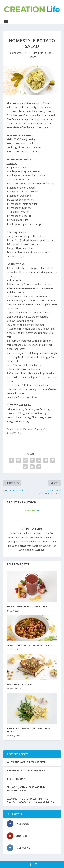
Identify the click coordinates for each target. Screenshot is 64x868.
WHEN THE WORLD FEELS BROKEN (26, 762)
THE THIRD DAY (16, 779)
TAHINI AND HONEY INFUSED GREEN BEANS (29, 730)
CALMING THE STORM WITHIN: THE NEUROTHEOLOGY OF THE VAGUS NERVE (30, 800)
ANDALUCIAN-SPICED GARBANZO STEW (31, 645)
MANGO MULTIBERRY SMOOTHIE (27, 607)
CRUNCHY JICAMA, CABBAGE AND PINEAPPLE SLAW (26, 789)
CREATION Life (29, 53)
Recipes (32, 57)
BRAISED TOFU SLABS (20, 684)
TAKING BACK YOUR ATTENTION (26, 770)
